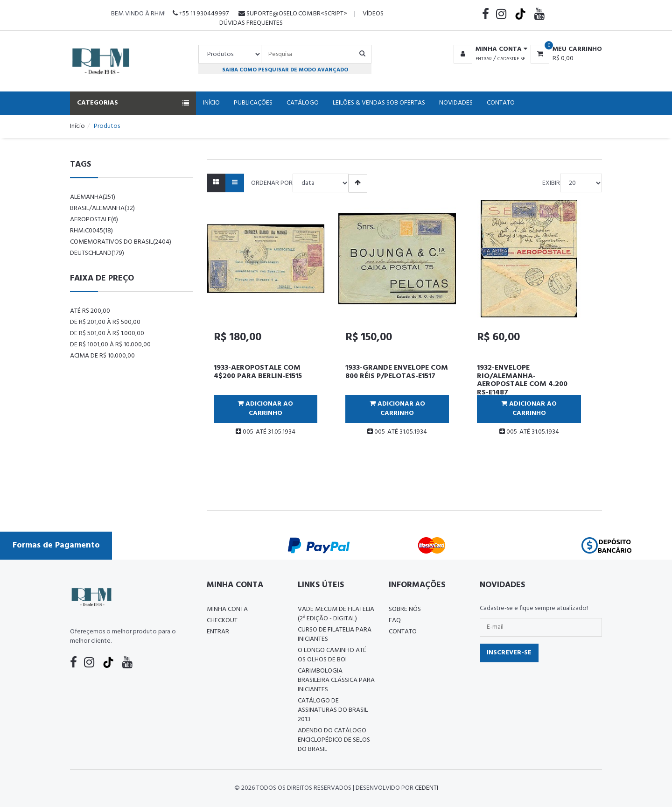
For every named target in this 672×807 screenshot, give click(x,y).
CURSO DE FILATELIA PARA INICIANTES (335, 635)
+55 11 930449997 (201, 14)
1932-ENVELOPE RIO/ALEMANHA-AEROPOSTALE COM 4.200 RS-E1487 (522, 380)
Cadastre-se (511, 59)
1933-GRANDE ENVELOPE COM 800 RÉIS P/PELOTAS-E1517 (397, 372)
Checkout (222, 621)
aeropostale (94, 220)
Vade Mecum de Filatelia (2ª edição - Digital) (336, 614)
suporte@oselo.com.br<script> (293, 14)
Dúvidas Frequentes (251, 23)
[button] (489, 49)
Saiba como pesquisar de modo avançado (285, 70)
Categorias (133, 103)
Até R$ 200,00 (90, 311)
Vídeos (373, 14)
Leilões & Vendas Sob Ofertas (379, 103)
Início (211, 103)
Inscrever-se (509, 653)
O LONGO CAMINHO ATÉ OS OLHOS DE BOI (332, 655)
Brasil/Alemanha (102, 208)
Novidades (456, 103)
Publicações (253, 103)
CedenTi (427, 788)
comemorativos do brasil (121, 242)
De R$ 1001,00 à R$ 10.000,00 (110, 345)
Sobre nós (405, 609)
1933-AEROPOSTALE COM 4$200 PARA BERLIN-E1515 (258, 372)
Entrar (484, 59)
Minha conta (227, 609)
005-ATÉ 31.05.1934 (266, 432)
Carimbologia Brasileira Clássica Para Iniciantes (336, 680)
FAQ (395, 621)
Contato (501, 103)
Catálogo (303, 103)
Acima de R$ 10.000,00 (102, 356)
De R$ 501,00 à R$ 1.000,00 (107, 333)
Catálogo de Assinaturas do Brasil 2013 (333, 710)
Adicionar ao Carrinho (265, 409)
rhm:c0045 (91, 231)
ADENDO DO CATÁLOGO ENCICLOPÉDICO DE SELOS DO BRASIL (334, 740)
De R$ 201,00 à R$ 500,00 (105, 322)
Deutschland (97, 253)
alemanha (93, 197)
